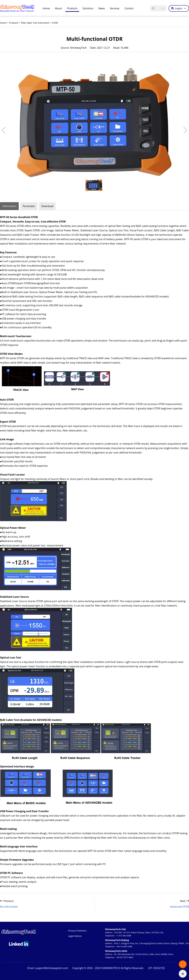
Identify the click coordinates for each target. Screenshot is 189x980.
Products (14, 23)
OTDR (55, 23)
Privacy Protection (77, 931)
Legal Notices (75, 936)
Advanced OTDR (180, 907)
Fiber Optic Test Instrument (35, 23)
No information (9, 907)
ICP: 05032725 (157, 968)
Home (3, 23)
